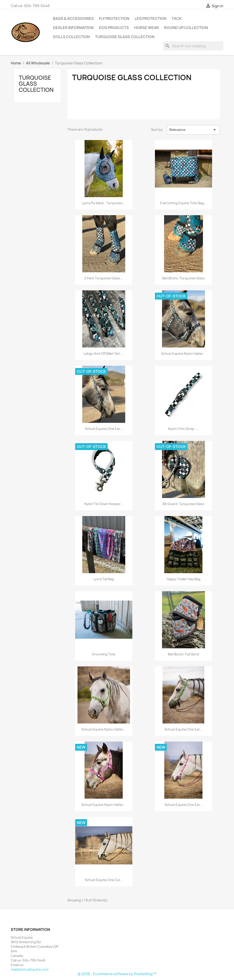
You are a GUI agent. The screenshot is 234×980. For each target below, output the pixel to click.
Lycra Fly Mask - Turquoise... (104, 203)
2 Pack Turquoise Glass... (104, 278)
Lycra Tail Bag (104, 579)
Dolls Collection (71, 37)
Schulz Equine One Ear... (104, 429)
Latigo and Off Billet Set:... (104, 354)
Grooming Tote (104, 654)
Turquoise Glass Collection (125, 37)
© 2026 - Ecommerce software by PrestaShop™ (117, 974)
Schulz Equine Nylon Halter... (183, 354)
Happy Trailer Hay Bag (183, 579)
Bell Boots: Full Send (183, 654)
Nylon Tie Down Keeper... (104, 504)
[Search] (193, 46)
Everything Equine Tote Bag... (183, 203)
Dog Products (114, 28)
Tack (177, 19)
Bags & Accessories (73, 19)
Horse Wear (146, 28)
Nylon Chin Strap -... (183, 429)
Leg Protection (150, 19)
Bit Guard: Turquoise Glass (183, 504)
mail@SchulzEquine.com (30, 969)
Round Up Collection (186, 28)
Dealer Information (73, 28)
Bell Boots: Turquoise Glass (183, 278)
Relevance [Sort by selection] (193, 130)
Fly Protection (114, 19)
